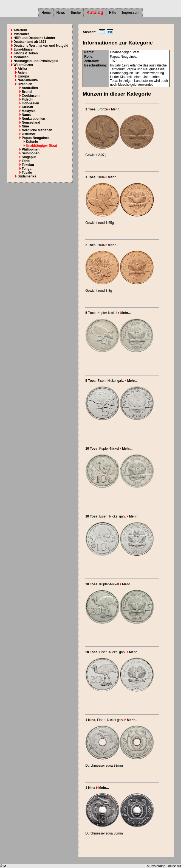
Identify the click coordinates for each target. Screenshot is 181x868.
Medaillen (21, 57)
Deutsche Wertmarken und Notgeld (41, 46)
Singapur (29, 157)
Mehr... (115, 109)
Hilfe (113, 13)
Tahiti (26, 161)
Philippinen (31, 149)
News (61, 13)
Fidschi (27, 99)
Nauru (26, 115)
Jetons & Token (26, 53)
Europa (23, 76)
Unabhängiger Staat (41, 146)
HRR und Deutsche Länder (34, 38)
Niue (25, 126)
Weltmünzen (23, 65)
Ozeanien (25, 84)
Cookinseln (31, 96)
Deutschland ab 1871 (30, 42)
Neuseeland (31, 123)
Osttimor (29, 134)
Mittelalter (21, 34)
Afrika (22, 69)
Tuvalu (27, 173)
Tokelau (28, 165)
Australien (30, 88)
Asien (22, 73)
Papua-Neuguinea (36, 138)
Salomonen (31, 153)
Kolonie (32, 142)
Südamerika (27, 176)
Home (46, 13)
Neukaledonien (33, 119)
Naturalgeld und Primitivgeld (36, 61)
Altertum (20, 30)
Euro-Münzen (24, 49)
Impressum (131, 13)
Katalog (95, 12)
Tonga (26, 169)
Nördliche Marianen (37, 130)
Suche (76, 13)
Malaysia (29, 111)
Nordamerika (28, 80)
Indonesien (30, 103)
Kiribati (27, 107)
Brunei (27, 92)
